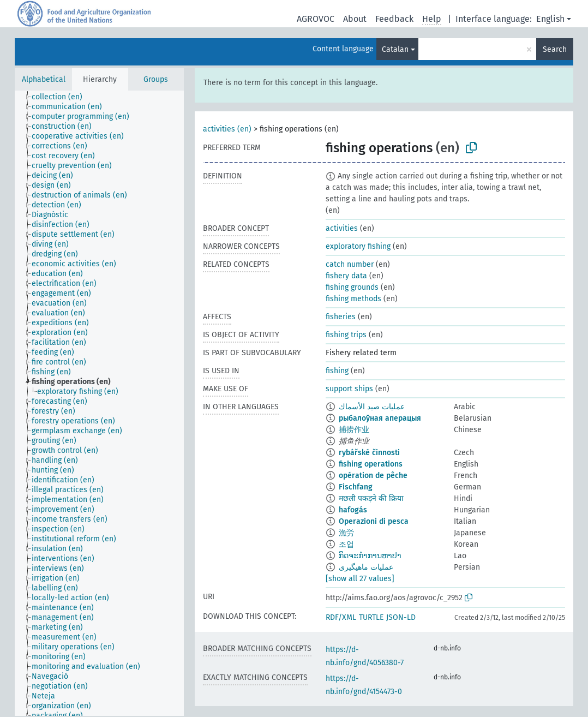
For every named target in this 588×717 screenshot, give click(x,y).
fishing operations (371, 464)
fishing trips (346, 335)
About (355, 19)
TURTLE (371, 617)
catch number (350, 264)
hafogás (353, 510)
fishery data (346, 276)
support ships (349, 389)
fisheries (341, 317)
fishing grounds (352, 287)
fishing (337, 371)
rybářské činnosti (369, 453)
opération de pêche (373, 476)
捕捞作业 (354, 430)
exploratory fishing (358, 246)
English (550, 19)
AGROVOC (316, 19)
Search (555, 49)
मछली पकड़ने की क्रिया (371, 498)
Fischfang (356, 487)
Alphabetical (44, 79)
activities (342, 228)
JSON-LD (401, 617)
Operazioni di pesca (374, 521)
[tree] (99, 403)
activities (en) (227, 129)
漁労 (346, 533)
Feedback (394, 19)
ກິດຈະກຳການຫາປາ (370, 556)
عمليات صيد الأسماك (372, 407)
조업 (346, 544)
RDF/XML (341, 617)
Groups (156, 79)
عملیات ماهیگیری (366, 567)
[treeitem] (62, 97)
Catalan (395, 49)
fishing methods (353, 299)
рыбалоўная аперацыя (380, 418)
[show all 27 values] (360, 579)
